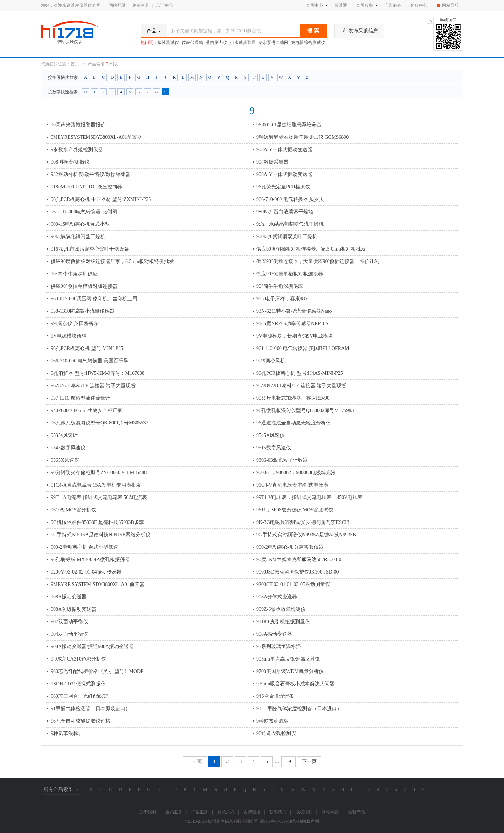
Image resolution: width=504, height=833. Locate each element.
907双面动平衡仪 (69, 622)
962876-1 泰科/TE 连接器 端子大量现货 (93, 386)
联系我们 (278, 812)
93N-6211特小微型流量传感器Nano (294, 311)
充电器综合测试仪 (308, 43)
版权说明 (304, 812)
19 (289, 761)
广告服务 (393, 5)
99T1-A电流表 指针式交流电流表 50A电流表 (99, 497)
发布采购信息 (359, 31)
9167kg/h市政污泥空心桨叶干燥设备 (90, 249)
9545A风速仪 (270, 435)
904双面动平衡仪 (69, 634)
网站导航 (448, 5)
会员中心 (316, 5)
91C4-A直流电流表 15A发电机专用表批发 (96, 485)
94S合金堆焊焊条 (275, 696)
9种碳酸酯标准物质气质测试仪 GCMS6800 (302, 137)
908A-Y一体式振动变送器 (284, 150)
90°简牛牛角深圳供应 (74, 274)
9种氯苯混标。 (67, 733)
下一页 (309, 761)
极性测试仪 (168, 43)
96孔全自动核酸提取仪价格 (81, 721)
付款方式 (226, 812)
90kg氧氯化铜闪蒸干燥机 (78, 237)
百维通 (341, 5)
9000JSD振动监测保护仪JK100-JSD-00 (298, 572)
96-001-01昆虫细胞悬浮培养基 (289, 125)
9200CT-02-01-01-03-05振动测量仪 (293, 584)
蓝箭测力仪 (217, 43)
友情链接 (252, 812)
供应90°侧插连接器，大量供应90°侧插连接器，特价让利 (318, 261)
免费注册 (141, 5)
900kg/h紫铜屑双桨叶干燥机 (287, 237)
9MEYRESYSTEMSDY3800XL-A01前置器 (96, 137)
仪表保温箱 (192, 43)
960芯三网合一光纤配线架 (79, 696)
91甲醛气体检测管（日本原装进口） (91, 709)
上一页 (195, 761)
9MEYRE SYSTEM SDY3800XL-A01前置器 (98, 584)
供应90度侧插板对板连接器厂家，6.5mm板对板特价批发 (112, 261)
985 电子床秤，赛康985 (282, 299)
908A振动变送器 (69, 597)
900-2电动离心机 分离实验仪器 (290, 547)
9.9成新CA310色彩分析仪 (78, 659)
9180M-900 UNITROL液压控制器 (86, 187)
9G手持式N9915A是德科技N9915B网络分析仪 (101, 535)
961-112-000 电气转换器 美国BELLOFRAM (303, 348)
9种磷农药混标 (272, 721)
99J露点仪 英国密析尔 (75, 324)
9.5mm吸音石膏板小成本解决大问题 (295, 684)
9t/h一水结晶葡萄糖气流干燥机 (290, 224)
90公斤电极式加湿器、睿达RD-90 (293, 398)
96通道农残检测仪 (276, 733)
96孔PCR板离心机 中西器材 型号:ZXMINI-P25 (101, 199)
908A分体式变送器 (277, 597)
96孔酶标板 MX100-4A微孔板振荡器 (90, 560)
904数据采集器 (272, 162)
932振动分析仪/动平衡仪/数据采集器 (91, 174)
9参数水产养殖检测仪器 (77, 150)
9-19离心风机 (271, 361)
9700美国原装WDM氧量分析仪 (290, 671)
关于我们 (148, 812)
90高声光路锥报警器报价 (78, 125)
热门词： (149, 43)
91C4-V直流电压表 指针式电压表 (292, 485)
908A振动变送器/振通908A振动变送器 (92, 646)
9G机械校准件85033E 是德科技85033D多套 (97, 522)
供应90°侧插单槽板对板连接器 (290, 274)
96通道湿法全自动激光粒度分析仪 (294, 423)
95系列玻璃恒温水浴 (279, 646)
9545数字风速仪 (68, 448)
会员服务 (365, 5)
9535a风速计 (64, 435)
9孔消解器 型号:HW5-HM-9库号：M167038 (98, 373)
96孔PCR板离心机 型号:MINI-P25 (87, 348)
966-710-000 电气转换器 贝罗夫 (290, 199)
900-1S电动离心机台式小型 (80, 224)
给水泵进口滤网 (273, 43)
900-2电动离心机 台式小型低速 (84, 547)
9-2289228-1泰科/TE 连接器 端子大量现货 (301, 386)
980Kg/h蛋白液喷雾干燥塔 (285, 212)
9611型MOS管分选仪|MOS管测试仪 (295, 510)
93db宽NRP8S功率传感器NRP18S (292, 324)
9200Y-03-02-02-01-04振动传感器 (86, 572)
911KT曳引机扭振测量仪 (283, 622)
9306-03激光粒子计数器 (282, 460)
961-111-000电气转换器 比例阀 (84, 212)
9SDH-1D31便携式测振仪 (78, 684)
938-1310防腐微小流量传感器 (83, 311)
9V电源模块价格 (69, 336)
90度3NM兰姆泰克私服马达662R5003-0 (299, 560)
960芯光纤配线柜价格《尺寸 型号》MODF (97, 671)
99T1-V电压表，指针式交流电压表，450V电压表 (309, 497)
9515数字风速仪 (274, 448)
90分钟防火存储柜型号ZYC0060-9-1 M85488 (99, 473)
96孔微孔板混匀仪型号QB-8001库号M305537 (100, 423)
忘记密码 (164, 5)
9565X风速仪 (65, 460)
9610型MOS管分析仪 (73, 510)
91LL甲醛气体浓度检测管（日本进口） (299, 709)
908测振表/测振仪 (70, 162)
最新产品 (356, 812)
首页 (75, 64)
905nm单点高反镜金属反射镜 (288, 659)
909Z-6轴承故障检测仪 (281, 609)
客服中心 (419, 5)
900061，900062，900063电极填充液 (296, 473)
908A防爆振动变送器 (74, 609)
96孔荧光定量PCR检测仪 (283, 187)
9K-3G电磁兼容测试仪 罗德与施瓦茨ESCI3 (303, 522)
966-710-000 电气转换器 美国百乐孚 (90, 361)
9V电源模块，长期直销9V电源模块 (295, 336)
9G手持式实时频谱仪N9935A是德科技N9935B (306, 535)
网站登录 (117, 5)
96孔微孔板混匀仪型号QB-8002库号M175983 (305, 410)
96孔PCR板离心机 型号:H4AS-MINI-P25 (300, 373)
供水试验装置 (243, 43)
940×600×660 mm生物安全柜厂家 (87, 410)
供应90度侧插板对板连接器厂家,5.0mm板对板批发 (311, 249)
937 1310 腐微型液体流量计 (81, 398)
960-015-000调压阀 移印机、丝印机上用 (94, 299)
